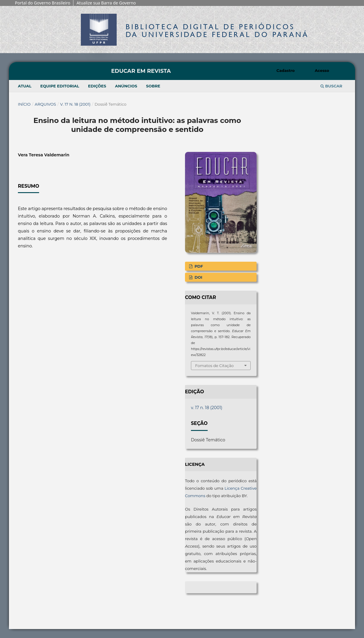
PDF (198, 266)
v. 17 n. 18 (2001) (75, 104)
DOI (198, 277)
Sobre (153, 86)
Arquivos (45, 104)
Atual (25, 86)
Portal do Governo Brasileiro (43, 3)
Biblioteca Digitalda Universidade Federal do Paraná (217, 31)
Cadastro (286, 70)
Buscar (331, 86)
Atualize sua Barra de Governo (106, 3)
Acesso (322, 70)
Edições (97, 86)
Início (24, 104)
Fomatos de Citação (214, 366)
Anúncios (126, 86)
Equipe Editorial (60, 86)
